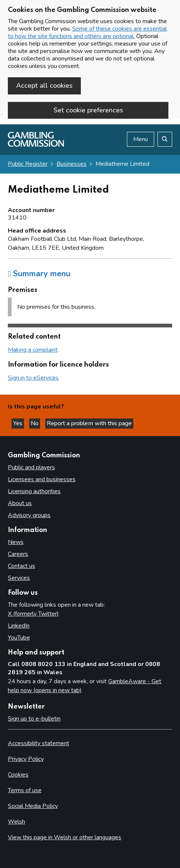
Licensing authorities (34, 491)
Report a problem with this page (89, 423)
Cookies (18, 775)
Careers (18, 554)
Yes (19, 423)
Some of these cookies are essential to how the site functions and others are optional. (87, 32)
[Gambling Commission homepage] (36, 145)
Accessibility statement (39, 743)
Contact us (22, 566)
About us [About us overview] (20, 503)
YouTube (19, 638)
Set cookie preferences (88, 110)
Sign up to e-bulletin (34, 719)
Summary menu (39, 274)
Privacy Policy (26, 759)
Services (19, 578)
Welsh (16, 822)
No (35, 423)
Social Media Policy (33, 806)
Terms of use (25, 790)
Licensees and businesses (42, 479)
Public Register (28, 164)
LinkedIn (19, 626)
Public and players (31, 467)
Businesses (71, 164)
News (16, 542)
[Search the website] (165, 139)
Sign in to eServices (33, 378)
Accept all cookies (44, 85)
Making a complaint (33, 350)
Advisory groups (29, 515)
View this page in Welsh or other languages (65, 837)
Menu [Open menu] (141, 139)
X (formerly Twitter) (33, 614)
